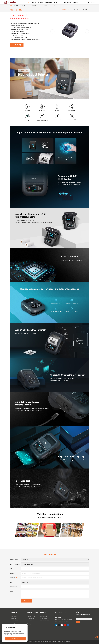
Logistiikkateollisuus (45, 620)
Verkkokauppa (30, 618)
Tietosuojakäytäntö (51, 642)
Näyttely (29, 624)
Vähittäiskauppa (44, 618)
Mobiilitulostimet (14, 620)
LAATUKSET (48, 2)
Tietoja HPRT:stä (31, 616)
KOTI (28, 2)
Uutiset (29, 626)
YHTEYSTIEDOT (66, 2)
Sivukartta (67, 642)
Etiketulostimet (14, 618)
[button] (87, 31)
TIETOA (75, 2)
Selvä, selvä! (15, 639)
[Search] (88, 2)
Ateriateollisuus (44, 616)
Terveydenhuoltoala (45, 622)
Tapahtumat (30, 620)
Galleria (29, 622)
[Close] (26, 626)
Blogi (28, 628)
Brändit (40, 2)
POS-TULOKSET (14, 616)
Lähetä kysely (17, 45)
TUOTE (34, 2)
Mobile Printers (24, 6)
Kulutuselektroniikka (15, 622)
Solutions (57, 2)
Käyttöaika (60, 642)
